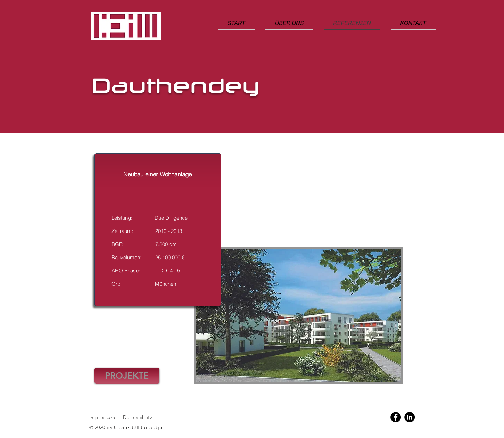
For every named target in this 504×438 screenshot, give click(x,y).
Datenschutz (138, 417)
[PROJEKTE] (127, 376)
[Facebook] (396, 417)
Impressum (102, 417)
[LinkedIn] (410, 417)
